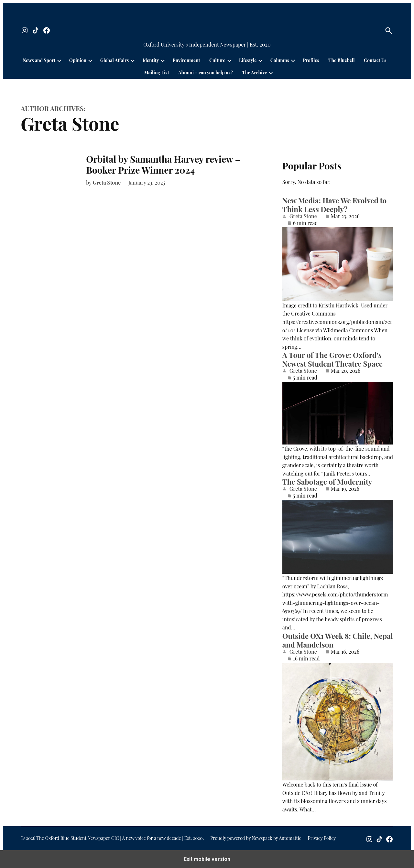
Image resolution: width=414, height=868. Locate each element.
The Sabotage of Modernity (327, 482)
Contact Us (375, 60)
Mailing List (157, 73)
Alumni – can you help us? (206, 73)
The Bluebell (341, 60)
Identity (151, 60)
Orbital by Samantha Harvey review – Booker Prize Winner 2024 (163, 164)
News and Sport (39, 60)
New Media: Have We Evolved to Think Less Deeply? (334, 205)
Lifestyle (248, 60)
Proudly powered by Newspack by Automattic (256, 838)
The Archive (254, 73)
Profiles (311, 60)
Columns (280, 60)
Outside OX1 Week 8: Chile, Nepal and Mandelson (338, 640)
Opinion (78, 60)
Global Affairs (114, 60)
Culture (217, 60)
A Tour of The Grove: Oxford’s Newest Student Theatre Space (332, 359)
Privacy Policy (322, 838)
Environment (186, 60)
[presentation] (59, 60)
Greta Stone (107, 182)
